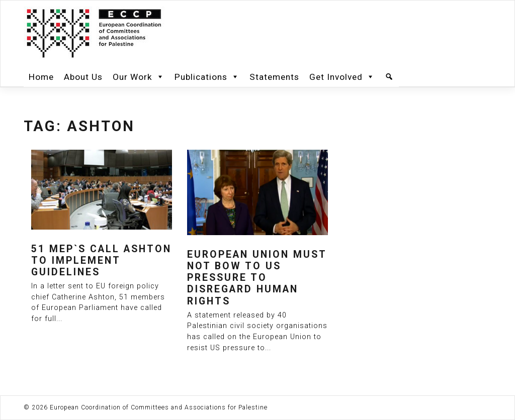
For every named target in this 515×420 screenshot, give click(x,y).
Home (41, 77)
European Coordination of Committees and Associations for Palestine (159, 407)
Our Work (139, 77)
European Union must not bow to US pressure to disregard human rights (257, 278)
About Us (83, 77)
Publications (207, 77)
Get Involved (342, 77)
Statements (274, 77)
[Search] (389, 77)
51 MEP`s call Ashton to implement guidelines (101, 261)
